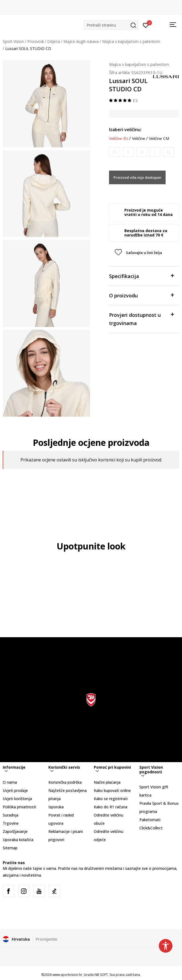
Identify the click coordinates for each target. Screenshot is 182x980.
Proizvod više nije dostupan (137, 177)
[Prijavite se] (146, 25)
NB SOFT (101, 975)
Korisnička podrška (65, 782)
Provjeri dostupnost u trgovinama (142, 319)
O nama (10, 782)
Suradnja (11, 815)
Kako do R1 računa (111, 807)
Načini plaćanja (107, 782)
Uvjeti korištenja (17, 799)
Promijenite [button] (46, 939)
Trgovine (11, 823)
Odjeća (54, 41)
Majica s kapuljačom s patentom (131, 41)
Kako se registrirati (111, 799)
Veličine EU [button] (119, 139)
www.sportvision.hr (67, 975)
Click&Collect (151, 828)
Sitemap (10, 848)
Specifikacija (142, 276)
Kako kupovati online (112, 790)
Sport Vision (13, 41)
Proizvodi (36, 41)
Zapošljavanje (15, 831)
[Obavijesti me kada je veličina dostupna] (115, 152)
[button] (111, 25)
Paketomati (150, 820)
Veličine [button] (139, 139)
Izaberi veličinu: (125, 130)
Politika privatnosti (19, 807)
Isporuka (56, 807)
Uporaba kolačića (18, 840)
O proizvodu (142, 295)
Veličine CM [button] (159, 139)
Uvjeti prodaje (15, 790)
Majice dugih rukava (81, 41)
